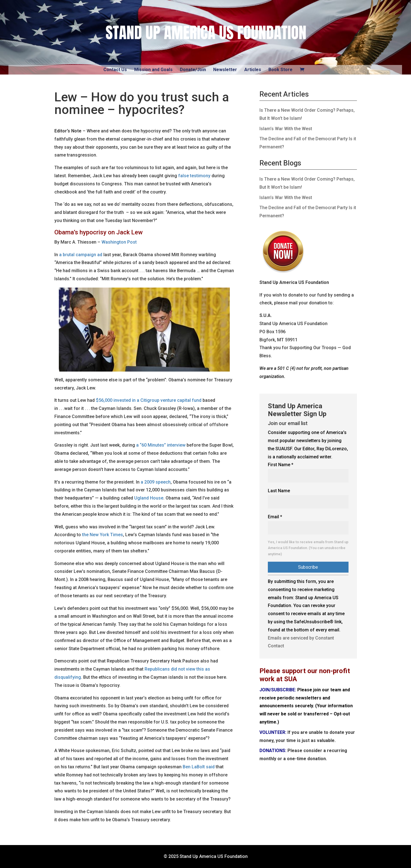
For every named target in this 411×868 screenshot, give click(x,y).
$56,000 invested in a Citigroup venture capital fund (149, 400)
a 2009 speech (156, 482)
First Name (281, 465)
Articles (253, 70)
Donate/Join (193, 70)
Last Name (279, 491)
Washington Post (119, 242)
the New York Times (103, 535)
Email (275, 517)
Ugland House (149, 498)
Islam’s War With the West (286, 129)
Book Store (280, 70)
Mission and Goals (153, 70)
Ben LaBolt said (199, 767)
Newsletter (225, 70)
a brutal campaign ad (81, 255)
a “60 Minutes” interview (161, 445)
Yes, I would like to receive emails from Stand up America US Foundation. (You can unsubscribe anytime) (308, 548)
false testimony (194, 176)
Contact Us (115, 70)
